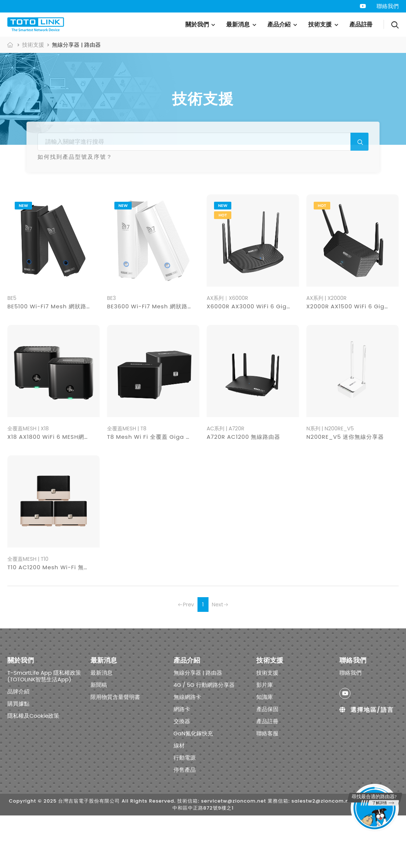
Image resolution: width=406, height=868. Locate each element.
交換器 (251, 201)
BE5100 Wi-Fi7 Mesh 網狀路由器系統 (59, 359)
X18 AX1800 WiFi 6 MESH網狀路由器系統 (63, 490)
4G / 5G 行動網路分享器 (119, 201)
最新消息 (238, 24)
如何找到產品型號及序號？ (75, 157)
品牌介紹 (18, 744)
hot (223, 268)
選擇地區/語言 (366, 762)
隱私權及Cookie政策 (33, 768)
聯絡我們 (388, 6)
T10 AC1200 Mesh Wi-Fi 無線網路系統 (60, 620)
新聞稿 (99, 737)
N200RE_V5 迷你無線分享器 (345, 490)
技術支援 (320, 24)
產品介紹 (279, 24)
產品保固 (267, 762)
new (23, 258)
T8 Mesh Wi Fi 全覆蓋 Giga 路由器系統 (161, 490)
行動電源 (369, 201)
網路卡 (219, 201)
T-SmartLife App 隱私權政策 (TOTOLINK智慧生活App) (44, 729)
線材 (337, 201)
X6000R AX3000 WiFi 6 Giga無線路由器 (263, 359)
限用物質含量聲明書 (115, 749)
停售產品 (200, 218)
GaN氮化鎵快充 (295, 201)
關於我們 (197, 24)
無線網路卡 (181, 201)
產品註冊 (361, 24)
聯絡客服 (267, 786)
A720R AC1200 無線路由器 (243, 490)
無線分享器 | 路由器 (46, 201)
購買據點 (18, 756)
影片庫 (265, 737)
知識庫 (265, 749)
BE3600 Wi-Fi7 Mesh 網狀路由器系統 (159, 359)
